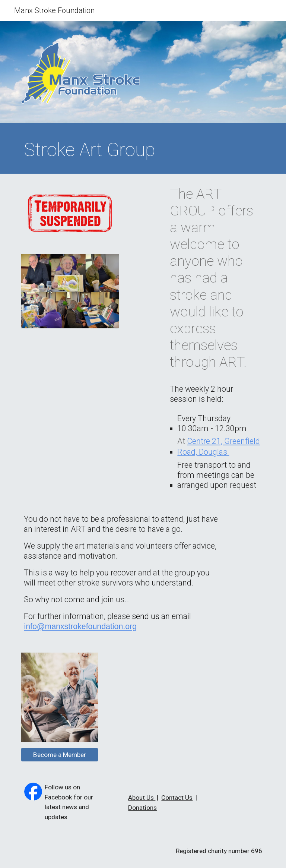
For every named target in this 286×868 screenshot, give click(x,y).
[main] (143, 150)
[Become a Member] (59, 755)
